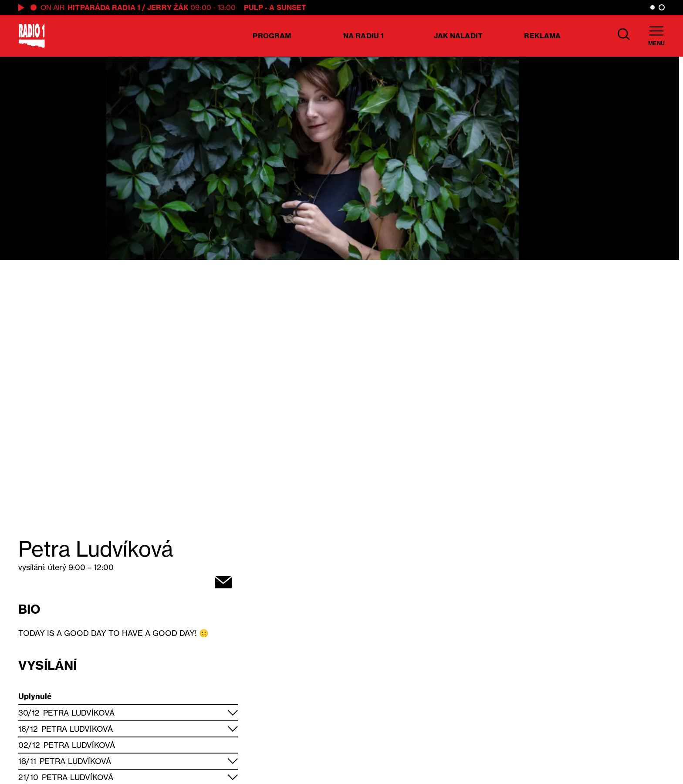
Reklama (542, 36)
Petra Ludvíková (79, 713)
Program (272, 36)
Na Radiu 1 (363, 36)
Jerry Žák (168, 7)
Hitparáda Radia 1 (104, 7)
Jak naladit (458, 36)
